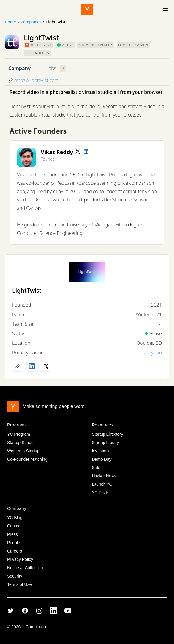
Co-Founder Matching (27, 459)
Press (12, 534)
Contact (14, 526)
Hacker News (104, 476)
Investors (100, 451)
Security (15, 576)
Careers (15, 551)
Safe (96, 468)
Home (10, 22)
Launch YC (102, 484)
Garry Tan (152, 353)
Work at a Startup (23, 451)
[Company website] (18, 366)
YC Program (19, 434)
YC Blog (15, 518)
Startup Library (106, 443)
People (14, 543)
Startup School (21, 443)
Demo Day (102, 459)
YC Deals (101, 493)
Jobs (52, 68)
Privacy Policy (20, 559)
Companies (31, 22)
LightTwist (27, 290)
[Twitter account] (78, 151)
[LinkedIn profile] (86, 151)
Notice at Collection (25, 568)
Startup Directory (108, 434)
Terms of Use (19, 584)
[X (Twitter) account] (46, 366)
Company (19, 68)
